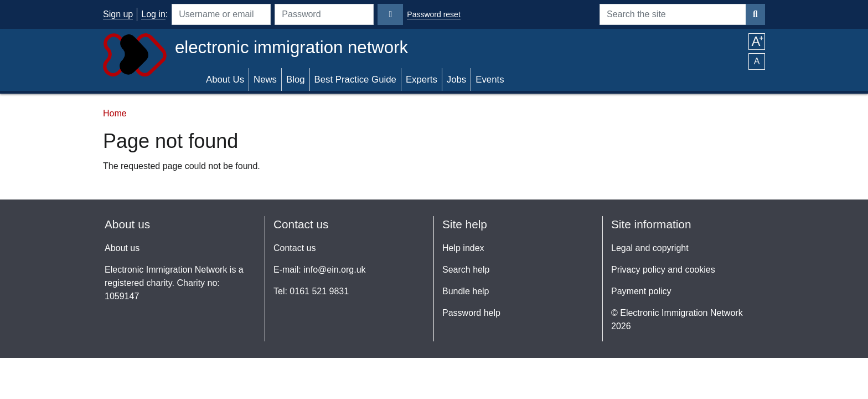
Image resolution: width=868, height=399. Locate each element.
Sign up (118, 14)
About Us (225, 80)
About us (122, 248)
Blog (296, 80)
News (265, 80)
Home (115, 113)
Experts (422, 80)
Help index (463, 248)
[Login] (390, 14)
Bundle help (466, 291)
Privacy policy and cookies (663, 270)
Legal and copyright (650, 248)
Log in (153, 14)
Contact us (294, 248)
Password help (471, 313)
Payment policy (641, 291)
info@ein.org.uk (334, 270)
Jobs (456, 80)
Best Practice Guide (355, 80)
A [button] (756, 42)
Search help (466, 270)
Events (490, 80)
